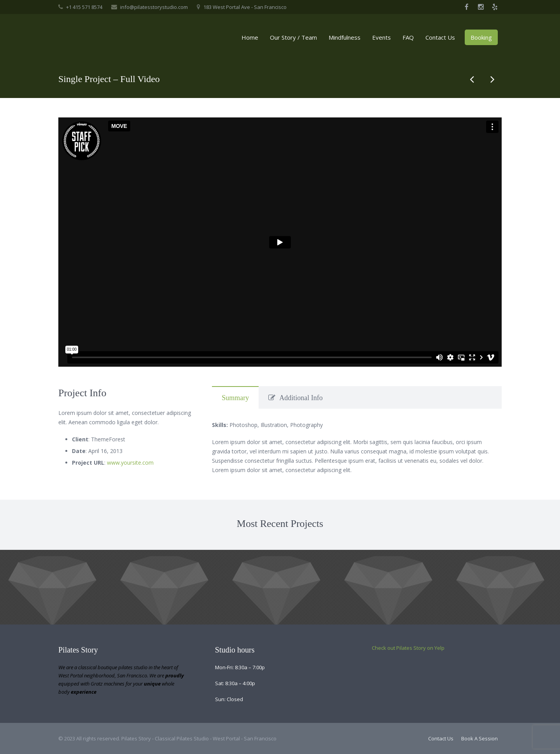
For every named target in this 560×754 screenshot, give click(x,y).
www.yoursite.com (130, 463)
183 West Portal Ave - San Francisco (245, 7)
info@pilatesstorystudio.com (154, 7)
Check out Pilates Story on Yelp (408, 648)
